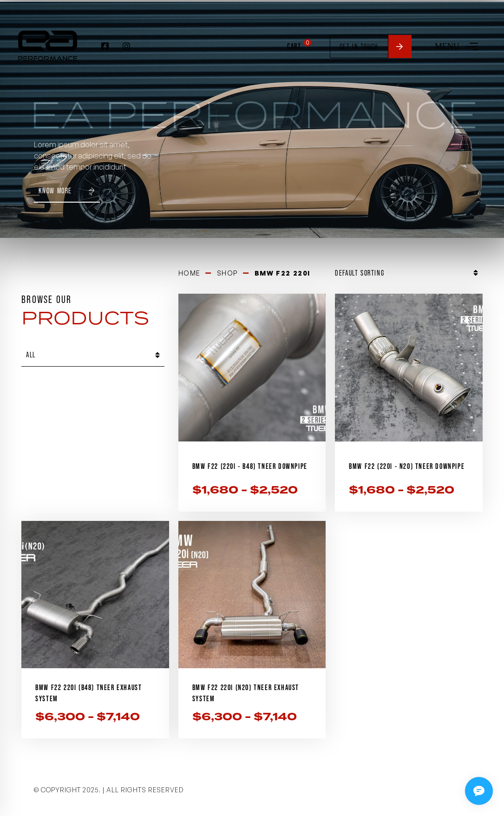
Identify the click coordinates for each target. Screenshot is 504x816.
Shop (228, 271)
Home (190, 271)
